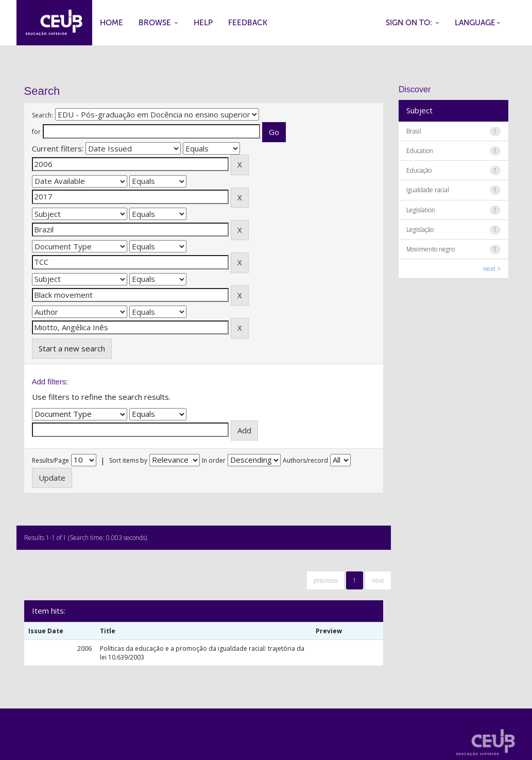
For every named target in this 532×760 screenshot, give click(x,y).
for (36, 132)
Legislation (421, 210)
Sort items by (128, 460)
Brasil (414, 131)
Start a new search (72, 348)
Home (111, 23)
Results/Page (50, 460)
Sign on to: (413, 23)
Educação (419, 170)
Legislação (420, 230)
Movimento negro (431, 249)
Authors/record (305, 460)
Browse (158, 23)
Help (203, 23)
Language (478, 23)
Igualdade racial (428, 190)
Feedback (248, 23)
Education (420, 151)
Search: (42, 115)
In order (214, 460)
